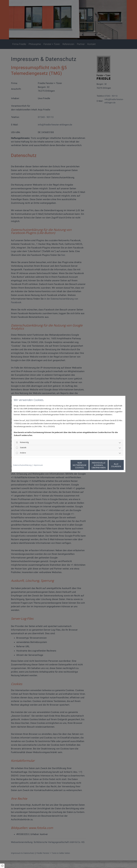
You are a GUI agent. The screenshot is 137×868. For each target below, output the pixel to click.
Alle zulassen (111, 465)
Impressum (38, 465)
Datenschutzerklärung (22, 465)
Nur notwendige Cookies (61, 465)
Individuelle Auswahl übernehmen (86, 465)
